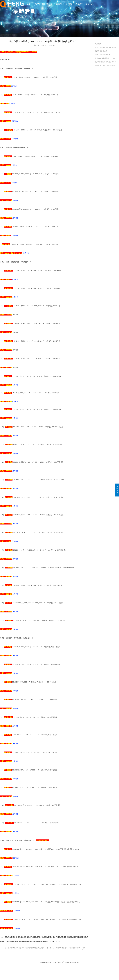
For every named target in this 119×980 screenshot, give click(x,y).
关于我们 (69, 4)
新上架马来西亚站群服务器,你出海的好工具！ (107, 47)
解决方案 (49, 4)
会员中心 (89, 4)
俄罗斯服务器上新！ (102, 51)
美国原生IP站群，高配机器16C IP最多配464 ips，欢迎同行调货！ (107, 65)
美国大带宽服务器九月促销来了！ (106, 62)
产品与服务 (39, 4)
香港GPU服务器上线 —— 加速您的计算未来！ (107, 58)
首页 (29, 4)
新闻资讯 (59, 4)
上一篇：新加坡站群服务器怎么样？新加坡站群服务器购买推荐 (23, 948)
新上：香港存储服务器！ (103, 55)
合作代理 (79, 4)
